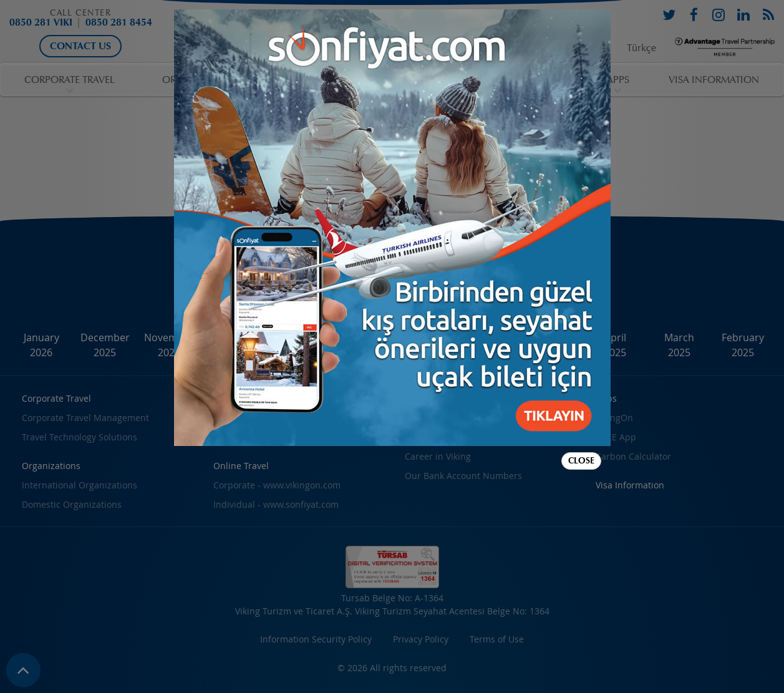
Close (581, 461)
